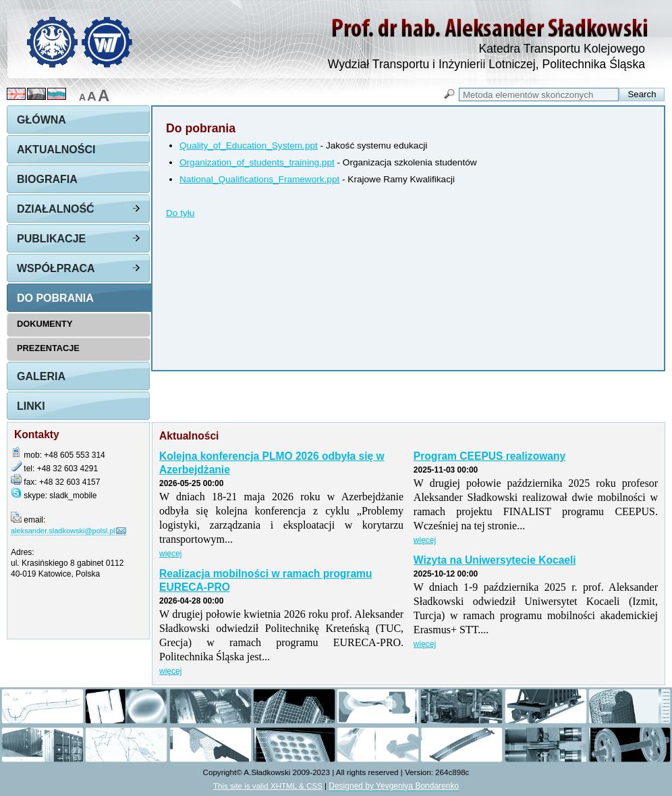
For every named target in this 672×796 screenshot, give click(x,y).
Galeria (41, 376)
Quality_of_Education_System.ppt (249, 145)
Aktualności (56, 150)
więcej (170, 554)
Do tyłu (180, 213)
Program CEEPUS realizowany (489, 456)
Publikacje (51, 239)
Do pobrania (55, 298)
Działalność (56, 209)
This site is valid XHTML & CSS (268, 786)
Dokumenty (45, 324)
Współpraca (56, 268)
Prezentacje (48, 348)
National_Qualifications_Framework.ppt (259, 179)
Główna (41, 120)
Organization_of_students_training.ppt (257, 162)
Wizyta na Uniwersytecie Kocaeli (495, 560)
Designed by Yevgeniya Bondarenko (394, 786)
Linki (31, 406)
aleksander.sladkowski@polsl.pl (63, 531)
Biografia (47, 179)
